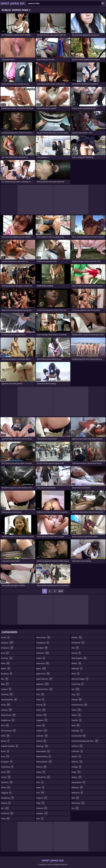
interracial (43, 663)
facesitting (7, 767)
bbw (5, 684)
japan (41, 668)
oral (40, 793)
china (6, 705)
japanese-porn (44, 689)
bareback (7, 674)
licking (41, 741)
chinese (7, 710)
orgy (40, 803)
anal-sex (7, 658)
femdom (7, 782)
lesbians (42, 736)
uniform (77, 746)
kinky (40, 700)
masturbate (43, 751)
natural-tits (43, 777)
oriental (42, 808)
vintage (77, 767)
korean (41, 715)
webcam (77, 787)
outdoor (42, 813)
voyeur (77, 777)
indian (41, 658)
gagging (6, 793)
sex (76, 689)
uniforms (77, 751)
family (6, 777)
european (7, 762)
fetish (6, 787)
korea (41, 710)
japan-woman (44, 679)
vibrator (77, 762)
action (5, 637)
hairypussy (43, 643)
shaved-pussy (79, 705)
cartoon (6, 689)
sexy (76, 694)
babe (5, 663)
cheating (7, 694)
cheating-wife (9, 700)
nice (40, 782)
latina (41, 725)
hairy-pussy (43, 637)
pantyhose (78, 643)
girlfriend (7, 813)
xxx (75, 808)
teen (76, 725)
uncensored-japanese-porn (85, 741)
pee (75, 648)
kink (40, 694)
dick (5, 725)
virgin (76, 772)
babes (6, 668)
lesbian (42, 731)
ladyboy (42, 720)
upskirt (76, 756)
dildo (5, 736)
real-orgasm (79, 658)
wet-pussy (78, 803)
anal (5, 653)
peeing (76, 653)
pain (40, 818)
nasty (41, 772)
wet (75, 798)
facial (6, 772)
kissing (41, 705)
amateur (7, 643)
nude (40, 787)
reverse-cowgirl (80, 679)
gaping (6, 803)
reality (77, 663)
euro (5, 756)
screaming (78, 684)
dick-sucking (8, 731)
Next (61, 591)
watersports (78, 782)
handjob (42, 648)
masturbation (44, 762)
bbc (5, 679)
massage (42, 746)
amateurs (7, 648)
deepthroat (8, 720)
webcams (77, 793)
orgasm (42, 798)
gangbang (8, 798)
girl (5, 808)
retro (76, 674)
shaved (77, 700)
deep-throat (8, 715)
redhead (77, 668)
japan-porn (43, 674)
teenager (77, 731)
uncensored (79, 736)
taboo (76, 710)
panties (77, 637)
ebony (5, 741)
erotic (5, 751)
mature (41, 767)
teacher (77, 720)
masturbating (44, 756)
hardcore (43, 653)
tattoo (76, 715)
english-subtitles (10, 746)
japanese (43, 684)
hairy (5, 818)
